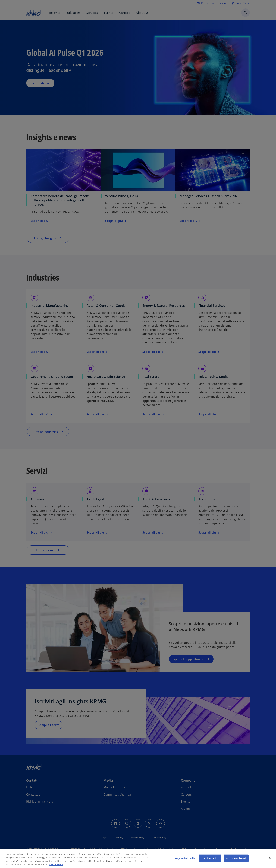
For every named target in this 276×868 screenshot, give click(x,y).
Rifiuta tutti (210, 858)
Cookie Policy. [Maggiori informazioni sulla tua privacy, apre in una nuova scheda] (56, 864)
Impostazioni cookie (185, 858)
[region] (138, 858)
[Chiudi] (270, 858)
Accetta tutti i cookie (236, 858)
